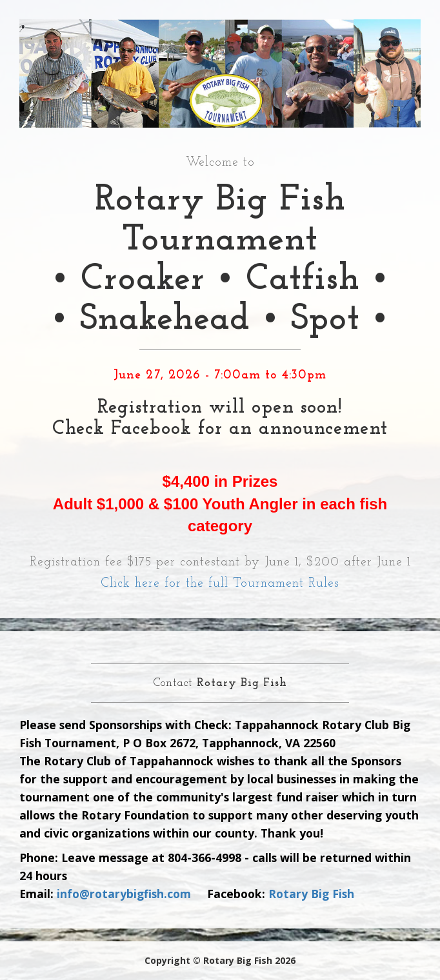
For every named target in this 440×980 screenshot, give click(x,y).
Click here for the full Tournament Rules (220, 583)
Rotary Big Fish (311, 894)
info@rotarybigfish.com (124, 894)
